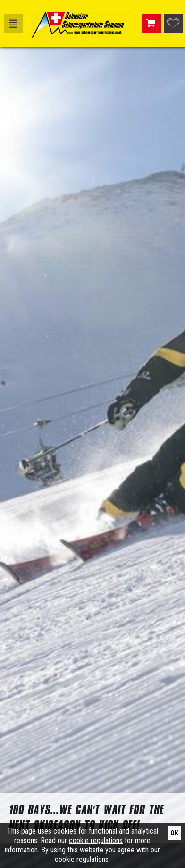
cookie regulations (96, 840)
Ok (174, 833)
